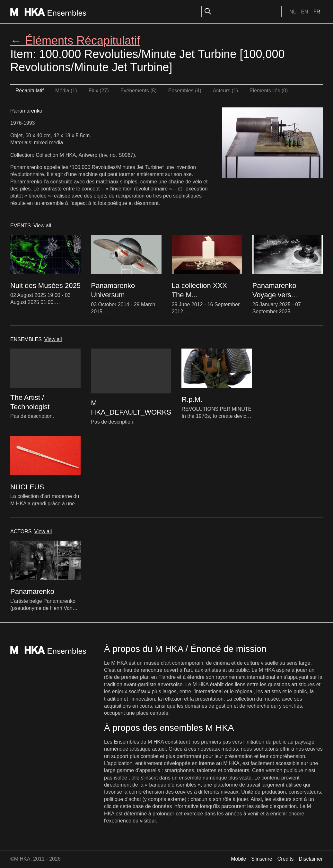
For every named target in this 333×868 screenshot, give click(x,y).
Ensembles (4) (185, 91)
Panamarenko (26, 111)
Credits (286, 859)
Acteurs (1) (225, 91)
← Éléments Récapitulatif (75, 41)
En (304, 12)
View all (42, 226)
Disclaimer (311, 859)
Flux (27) (99, 91)
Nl (293, 12)
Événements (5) (139, 91)
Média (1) (66, 91)
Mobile (238, 859)
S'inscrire (262, 859)
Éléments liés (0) (269, 91)
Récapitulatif (30, 91)
